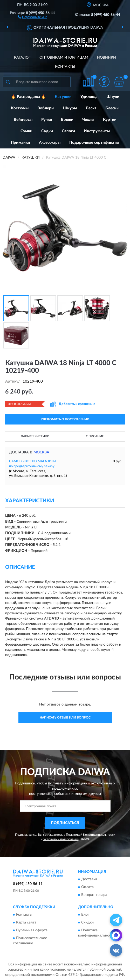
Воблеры (46, 108)
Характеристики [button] (35, 436)
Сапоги (68, 131)
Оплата (87, 887)
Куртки (110, 120)
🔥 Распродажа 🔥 (28, 97)
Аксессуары (50, 143)
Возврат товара (94, 895)
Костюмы (20, 108)
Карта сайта (26, 922)
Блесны (112, 108)
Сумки (26, 131)
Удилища (89, 97)
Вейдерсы (23, 120)
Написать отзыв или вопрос (65, 717)
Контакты (65, 67)
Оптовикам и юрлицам (64, 58)
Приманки (20, 143)
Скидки (87, 922)
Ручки (47, 120)
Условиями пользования (61, 839)
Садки (47, 131)
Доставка (89, 879)
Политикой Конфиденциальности (91, 835)
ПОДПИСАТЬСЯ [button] (65, 823)
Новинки (107, 58)
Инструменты (97, 131)
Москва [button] (41, 452)
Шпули (113, 97)
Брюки (67, 120)
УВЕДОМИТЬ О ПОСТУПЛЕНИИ (65, 419)
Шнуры (70, 108)
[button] (33, 17)
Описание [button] (95, 436)
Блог (85, 915)
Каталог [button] (22, 58)
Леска (91, 108)
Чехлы (88, 120)
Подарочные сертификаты (94, 143)
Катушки (63, 97)
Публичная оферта (32, 930)
